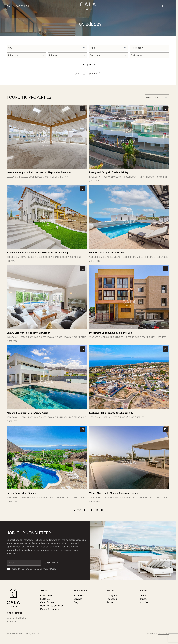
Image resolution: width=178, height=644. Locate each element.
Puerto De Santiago (50, 609)
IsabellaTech (164, 633)
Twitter (110, 602)
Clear (80, 74)
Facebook (112, 599)
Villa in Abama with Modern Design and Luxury (114, 493)
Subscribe (51, 563)
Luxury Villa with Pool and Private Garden (28, 333)
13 (97, 510)
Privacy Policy (49, 569)
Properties (79, 595)
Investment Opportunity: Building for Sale (111, 333)
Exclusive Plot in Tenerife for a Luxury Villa (111, 413)
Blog (76, 602)
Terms (143, 595)
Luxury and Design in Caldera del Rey (109, 172)
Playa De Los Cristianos (52, 606)
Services (78, 599)
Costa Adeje (46, 595)
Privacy (144, 599)
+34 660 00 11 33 (20, 6)
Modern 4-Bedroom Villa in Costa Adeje (28, 413)
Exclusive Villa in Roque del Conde (107, 252)
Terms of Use (31, 569)
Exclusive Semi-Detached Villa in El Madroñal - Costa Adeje (38, 252)
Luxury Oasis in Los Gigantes (22, 493)
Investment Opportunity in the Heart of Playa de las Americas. (39, 172)
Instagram (112, 595)
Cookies (144, 602)
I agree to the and (33, 569)
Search (95, 74)
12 (92, 510)
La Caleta (45, 599)
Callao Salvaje (47, 602)
